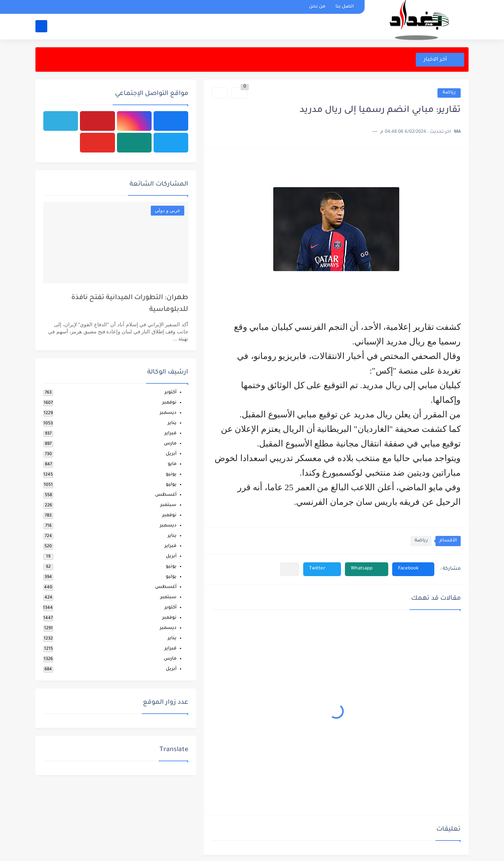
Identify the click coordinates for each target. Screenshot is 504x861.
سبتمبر (168, 505)
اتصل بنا (345, 7)
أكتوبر (170, 393)
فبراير (170, 434)
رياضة (449, 93)
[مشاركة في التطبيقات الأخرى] (290, 569)
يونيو (171, 475)
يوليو (171, 485)
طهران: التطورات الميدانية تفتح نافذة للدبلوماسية (130, 304)
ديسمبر (168, 413)
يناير (172, 423)
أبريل (171, 454)
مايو (172, 464)
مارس (170, 444)
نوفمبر (169, 403)
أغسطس (166, 495)
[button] (413, 569)
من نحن (317, 7)
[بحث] (41, 26)
